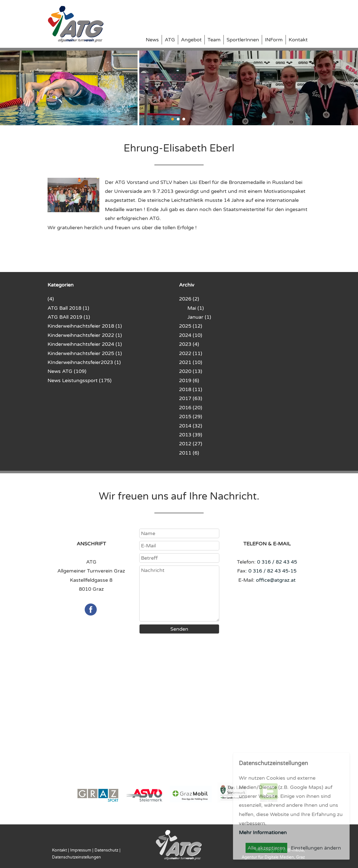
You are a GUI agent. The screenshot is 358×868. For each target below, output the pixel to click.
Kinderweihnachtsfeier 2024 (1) (85, 344)
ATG (170, 40)
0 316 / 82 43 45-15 (272, 571)
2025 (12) (191, 326)
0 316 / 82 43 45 (277, 562)
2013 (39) (191, 435)
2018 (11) (191, 389)
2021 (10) (191, 362)
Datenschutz (106, 850)
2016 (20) (191, 408)
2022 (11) (191, 353)
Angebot (191, 40)
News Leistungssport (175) (80, 380)
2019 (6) (189, 380)
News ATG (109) (67, 371)
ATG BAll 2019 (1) (69, 317)
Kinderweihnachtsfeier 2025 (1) (85, 353)
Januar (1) (199, 317)
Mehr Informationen (263, 832)
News (152, 40)
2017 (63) (191, 398)
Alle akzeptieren (266, 848)
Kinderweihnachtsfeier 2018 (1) (85, 326)
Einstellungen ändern (316, 848)
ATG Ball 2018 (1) (68, 308)
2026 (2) (189, 299)
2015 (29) (191, 417)
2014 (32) (191, 426)
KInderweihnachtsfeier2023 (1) (84, 362)
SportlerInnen (243, 40)
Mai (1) (196, 308)
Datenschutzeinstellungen (76, 857)
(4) (51, 299)
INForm (274, 40)
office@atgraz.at (276, 580)
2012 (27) (191, 444)
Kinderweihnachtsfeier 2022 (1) (85, 335)
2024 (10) (191, 335)
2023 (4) (189, 344)
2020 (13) (191, 371)
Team (214, 40)
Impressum (81, 850)
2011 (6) (189, 453)
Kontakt (298, 40)
